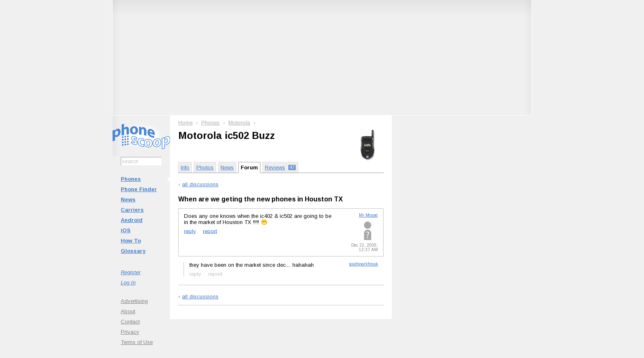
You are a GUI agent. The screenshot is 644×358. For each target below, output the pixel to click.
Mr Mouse (368, 215)
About (128, 311)
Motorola (239, 123)
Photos (205, 167)
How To (131, 241)
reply (190, 231)
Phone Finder (139, 189)
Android (132, 220)
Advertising (134, 301)
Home (185, 123)
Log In (128, 283)
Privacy (130, 332)
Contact (130, 322)
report (210, 231)
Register (131, 272)
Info (185, 167)
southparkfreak (364, 264)
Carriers (132, 210)
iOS (126, 230)
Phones (131, 179)
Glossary (133, 251)
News (128, 200)
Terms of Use (137, 342)
